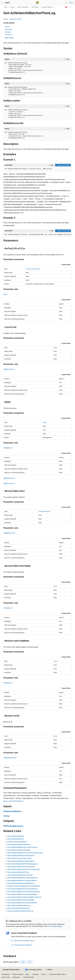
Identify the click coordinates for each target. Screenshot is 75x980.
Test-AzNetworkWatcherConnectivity (20, 875)
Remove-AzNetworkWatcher (17, 842)
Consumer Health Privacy (57, 974)
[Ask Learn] (66, 7)
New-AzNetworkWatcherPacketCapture (21, 856)
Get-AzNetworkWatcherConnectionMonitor (22, 903)
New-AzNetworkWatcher (16, 836)
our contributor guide (55, 926)
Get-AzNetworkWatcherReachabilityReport (22, 894)
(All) (6, 294)
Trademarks (16, 977)
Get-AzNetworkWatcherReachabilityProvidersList (24, 897)
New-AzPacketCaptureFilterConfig (19, 858)
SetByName (9, 448)
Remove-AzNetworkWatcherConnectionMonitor (24, 886)
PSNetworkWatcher (44, 511)
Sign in (71, 3)
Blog (27, 974)
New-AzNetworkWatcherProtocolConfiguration (23, 869)
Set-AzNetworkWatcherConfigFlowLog (21, 883)
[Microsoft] (38, 3)
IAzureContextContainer (33, 269)
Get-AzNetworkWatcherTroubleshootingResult (23, 892)
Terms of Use (6, 977)
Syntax (8, 27)
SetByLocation (10, 369)
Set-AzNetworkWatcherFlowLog (18, 908)
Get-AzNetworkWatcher (16, 839)
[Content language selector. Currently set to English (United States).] (11, 970)
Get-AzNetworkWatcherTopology (19, 850)
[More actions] (70, 7)
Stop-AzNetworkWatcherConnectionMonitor (23, 878)
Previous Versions (18, 974)
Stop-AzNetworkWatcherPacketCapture (21, 867)
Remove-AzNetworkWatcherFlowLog (20, 911)
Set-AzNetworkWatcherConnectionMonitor (22, 881)
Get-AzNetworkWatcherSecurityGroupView (22, 847)
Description (9, 29)
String (55, 348)
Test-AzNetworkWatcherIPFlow (18, 872)
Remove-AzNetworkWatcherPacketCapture (22, 864)
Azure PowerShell (23, 7)
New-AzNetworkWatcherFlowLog (19, 905)
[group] (38, 235)
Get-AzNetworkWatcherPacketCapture (21, 861)
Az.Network (35, 7)
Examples (9, 32)
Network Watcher (47, 7)
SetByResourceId (11, 758)
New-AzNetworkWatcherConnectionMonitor (22, 889)
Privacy (43, 974)
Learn (6, 7)
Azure (12, 7)
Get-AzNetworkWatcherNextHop (19, 844)
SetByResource (10, 478)
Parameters (10, 35)
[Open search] (66, 3)
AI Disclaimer (6, 974)
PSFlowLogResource (13, 826)
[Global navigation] (2, 3)
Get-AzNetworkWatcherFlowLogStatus (21, 900)
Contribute (35, 974)
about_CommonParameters (13, 801)
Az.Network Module (15, 19)
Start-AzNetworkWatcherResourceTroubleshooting (25, 853)
